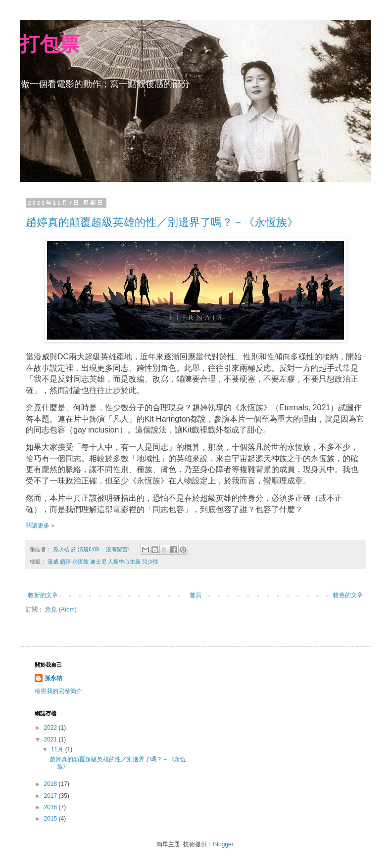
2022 (51, 728)
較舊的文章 (348, 595)
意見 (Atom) (61, 609)
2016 (51, 807)
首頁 (195, 595)
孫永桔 (53, 678)
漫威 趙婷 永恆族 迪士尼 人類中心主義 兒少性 (103, 562)
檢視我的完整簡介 (58, 691)
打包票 (49, 44)
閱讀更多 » (40, 525)
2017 (51, 796)
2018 (51, 784)
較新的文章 (43, 595)
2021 (51, 739)
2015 (51, 819)
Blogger (223, 844)
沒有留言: (118, 549)
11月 (58, 749)
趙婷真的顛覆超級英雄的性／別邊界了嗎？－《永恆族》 (162, 222)
